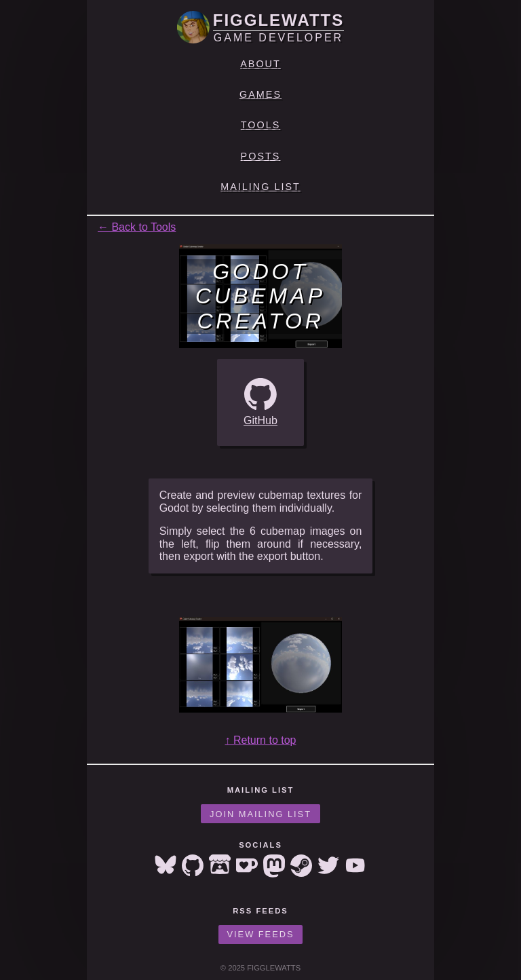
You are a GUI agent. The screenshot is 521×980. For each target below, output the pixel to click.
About (260, 64)
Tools (261, 125)
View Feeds (261, 934)
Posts (261, 156)
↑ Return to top (261, 740)
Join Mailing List (260, 814)
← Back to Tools (137, 227)
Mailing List (260, 187)
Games (260, 94)
